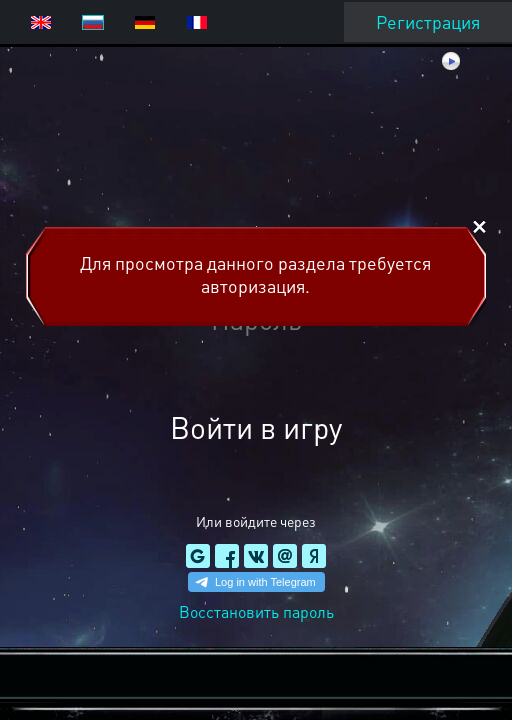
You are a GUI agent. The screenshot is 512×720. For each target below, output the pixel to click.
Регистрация (428, 21)
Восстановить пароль (256, 611)
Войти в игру (256, 427)
